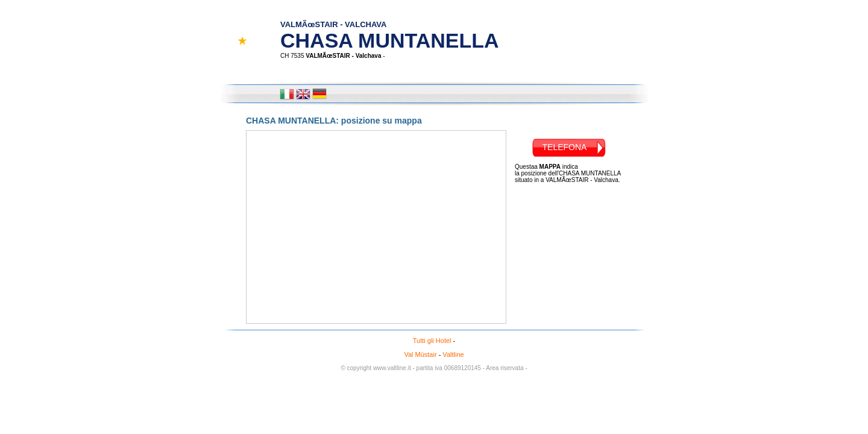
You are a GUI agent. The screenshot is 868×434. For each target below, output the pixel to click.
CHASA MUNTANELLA (390, 30)
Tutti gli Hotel (432, 341)
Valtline (453, 354)
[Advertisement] (563, 248)
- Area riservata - (505, 368)
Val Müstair (420, 354)
